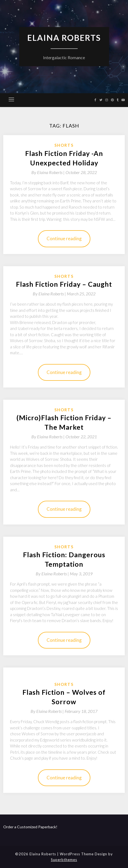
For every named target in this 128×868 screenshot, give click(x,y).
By (48, 172)
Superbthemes (64, 860)
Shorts (64, 145)
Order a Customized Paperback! (30, 827)
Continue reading (64, 238)
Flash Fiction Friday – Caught (64, 284)
